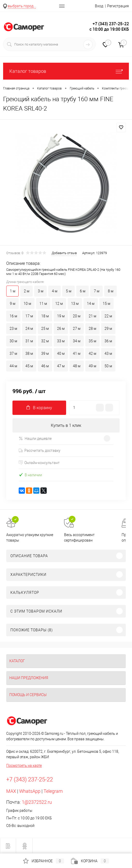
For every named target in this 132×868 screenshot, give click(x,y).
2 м (27, 291)
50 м (108, 366)
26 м (61, 329)
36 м (108, 341)
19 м (61, 316)
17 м (29, 316)
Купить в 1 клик (66, 425)
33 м (61, 341)
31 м (29, 341)
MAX (11, 791)
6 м (83, 291)
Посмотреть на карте (24, 766)
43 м (108, 353)
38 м (29, 353)
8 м (111, 291)
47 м (61, 366)
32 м (45, 341)
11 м (43, 304)
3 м (41, 291)
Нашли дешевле (35, 438)
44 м (13, 366)
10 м (27, 304)
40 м (61, 353)
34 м (77, 341)
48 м (77, 366)
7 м (97, 291)
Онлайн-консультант (39, 463)
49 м (92, 366)
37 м (13, 353)
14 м (91, 304)
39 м (45, 353)
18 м (45, 316)
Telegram (53, 791)
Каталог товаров (66, 71)
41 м (77, 353)
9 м (13, 304)
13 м (75, 304)
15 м (106, 304)
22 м (108, 316)
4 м (55, 291)
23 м (13, 329)
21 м (92, 316)
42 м (92, 353)
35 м (92, 341)
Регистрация (118, 6)
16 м (13, 316)
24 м (29, 329)
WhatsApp (30, 791)
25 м (45, 329)
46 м (45, 366)
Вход (99, 6)
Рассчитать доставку (40, 451)
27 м (77, 329)
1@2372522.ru (37, 802)
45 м (29, 366)
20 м (77, 316)
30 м (13, 341)
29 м (108, 329)
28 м (92, 329)
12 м (59, 304)
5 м (69, 291)
